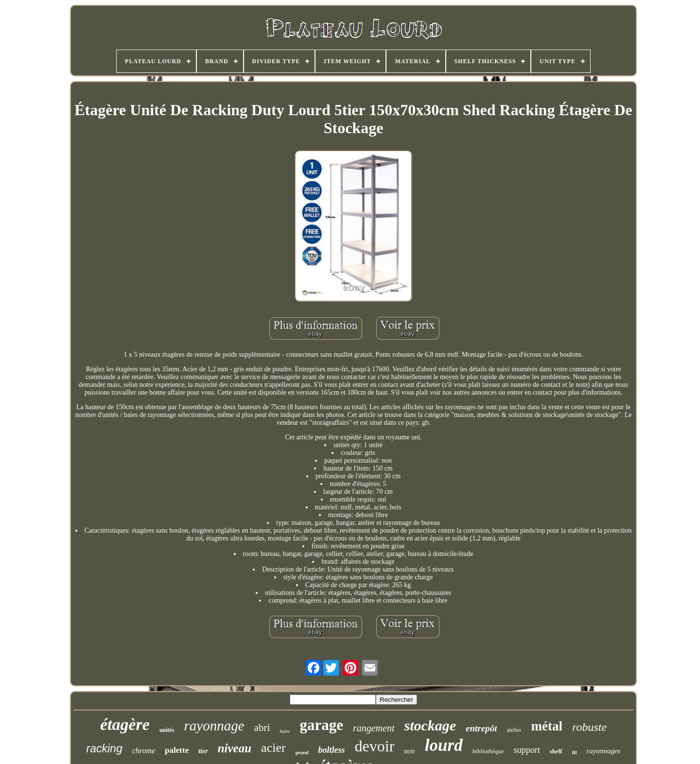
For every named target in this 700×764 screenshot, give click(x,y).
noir (410, 751)
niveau (235, 748)
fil (575, 752)
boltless (332, 750)
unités (167, 730)
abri (262, 728)
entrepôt (481, 728)
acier (273, 748)
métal (546, 726)
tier (203, 751)
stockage (430, 725)
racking (105, 748)
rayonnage (214, 726)
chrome (144, 751)
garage (321, 725)
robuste (589, 727)
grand (302, 752)
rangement (374, 728)
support (527, 750)
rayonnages (603, 751)
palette (177, 750)
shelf (556, 751)
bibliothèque (488, 751)
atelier (514, 730)
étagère (125, 724)
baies (285, 731)
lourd (444, 745)
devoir (375, 746)
